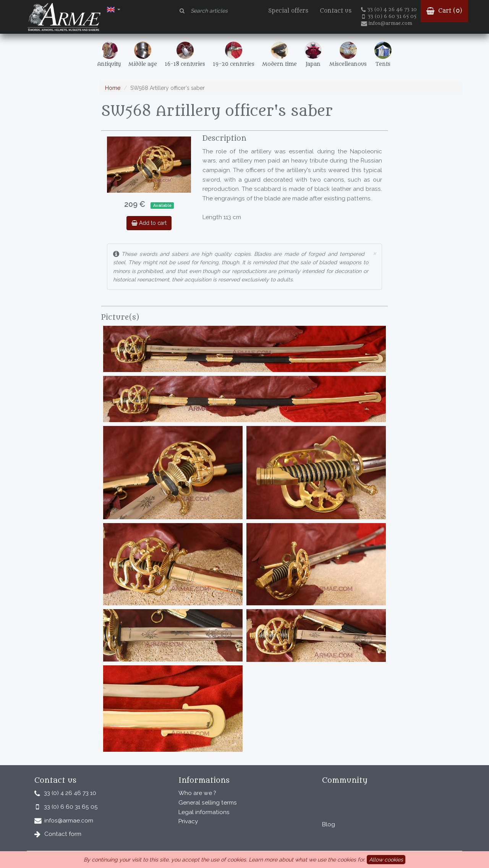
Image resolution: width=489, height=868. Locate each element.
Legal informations (204, 812)
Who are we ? (197, 793)
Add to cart (149, 223)
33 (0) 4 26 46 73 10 (389, 10)
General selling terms (208, 803)
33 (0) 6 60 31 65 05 (389, 16)
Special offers (288, 11)
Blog (329, 824)
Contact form (63, 834)
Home (113, 88)
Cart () (444, 11)
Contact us (336, 11)
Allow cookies (386, 860)
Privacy (188, 821)
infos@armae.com (387, 23)
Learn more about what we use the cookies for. (307, 860)
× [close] (374, 253)
